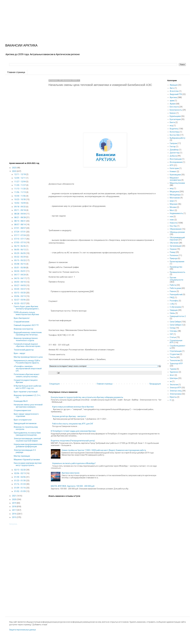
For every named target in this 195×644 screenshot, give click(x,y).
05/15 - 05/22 (20, 260)
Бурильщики (175, 116)
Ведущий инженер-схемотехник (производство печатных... (28, 334)
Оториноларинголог (23, 410)
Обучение (174, 243)
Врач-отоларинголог (23, 420)
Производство (176, 267)
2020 (14, 499)
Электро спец (176, 391)
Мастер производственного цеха (28, 357)
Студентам (175, 354)
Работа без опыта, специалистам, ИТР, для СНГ (73, 424)
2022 (14, 171)
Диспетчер (175, 153)
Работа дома (175, 288)
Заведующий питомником (25, 423)
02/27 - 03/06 (20, 300)
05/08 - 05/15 (20, 264)
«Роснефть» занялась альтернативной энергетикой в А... (28, 369)
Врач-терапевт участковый (26, 392)
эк (171, 381)
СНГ (171, 334)
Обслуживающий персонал (177, 239)
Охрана (173, 249)
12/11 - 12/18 (20, 174)
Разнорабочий (176, 294)
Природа (174, 258)
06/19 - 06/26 (20, 246)
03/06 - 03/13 (20, 296)
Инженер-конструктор (23, 329)
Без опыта (174, 107)
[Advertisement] (79, 18)
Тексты (173, 357)
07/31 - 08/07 (20, 228)
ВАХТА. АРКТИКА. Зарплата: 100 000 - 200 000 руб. (73, 486)
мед (172, 188)
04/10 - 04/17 (20, 278)
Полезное (174, 255)
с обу (172, 304)
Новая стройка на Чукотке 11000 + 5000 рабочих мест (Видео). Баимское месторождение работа (104, 450)
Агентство (174, 91)
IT (171, 400)
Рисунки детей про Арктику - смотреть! (69, 416)
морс (172, 201)
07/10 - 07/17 (20, 239)
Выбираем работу (178, 138)
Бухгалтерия (175, 119)
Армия (173, 104)
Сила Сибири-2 (176, 325)
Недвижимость (176, 213)
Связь (172, 313)
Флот (172, 375)
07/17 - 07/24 (20, 235)
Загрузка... (14, 524)
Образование (176, 229)
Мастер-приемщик (22, 456)
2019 (14, 503)
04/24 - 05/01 (20, 271)
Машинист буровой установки (27, 460)
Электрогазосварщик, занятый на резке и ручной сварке (27, 440)
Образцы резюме (177, 232)
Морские (174, 204)
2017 (14, 510)
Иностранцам (176, 159)
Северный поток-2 (178, 316)
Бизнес (173, 113)
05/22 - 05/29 (20, 257)
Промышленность (178, 272)
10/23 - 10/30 (20, 199)
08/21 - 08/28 (20, 217)
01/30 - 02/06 (20, 477)
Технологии (175, 360)
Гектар (173, 147)
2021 (14, 496)
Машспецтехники (177, 183)
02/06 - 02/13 (20, 473)
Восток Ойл (175, 135)
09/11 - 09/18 (20, 210)
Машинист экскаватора (175, 179)
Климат (173, 171)
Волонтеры (175, 132)
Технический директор (24, 350)
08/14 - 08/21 (20, 221)
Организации (176, 246)
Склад (172, 328)
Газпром (173, 143)
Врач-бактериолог (22, 318)
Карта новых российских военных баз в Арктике (73, 407)
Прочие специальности (176, 279)
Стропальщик (176, 351)
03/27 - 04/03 (20, 285)
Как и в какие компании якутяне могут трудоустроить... (28, 464)
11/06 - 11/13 (20, 192)
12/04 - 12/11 (20, 178)
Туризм (173, 369)
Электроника (175, 394)
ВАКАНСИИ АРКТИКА (21, 45)
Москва (173, 207)
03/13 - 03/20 (20, 293)
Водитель (174, 129)
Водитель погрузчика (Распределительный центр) (73, 441)
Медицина (174, 192)
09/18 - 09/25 (20, 207)
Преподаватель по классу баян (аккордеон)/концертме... (27, 434)
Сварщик (174, 310)
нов (171, 217)
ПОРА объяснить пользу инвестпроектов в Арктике (26, 313)
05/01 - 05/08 (20, 268)
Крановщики (175, 175)
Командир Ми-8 (21, 401)
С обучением (175, 307)
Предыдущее (155, 384)
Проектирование (177, 262)
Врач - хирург (20, 353)
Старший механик (22, 322)
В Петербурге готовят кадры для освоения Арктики (73, 431)
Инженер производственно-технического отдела (26, 339)
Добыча (173, 156)
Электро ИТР (175, 388)
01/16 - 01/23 (20, 484)
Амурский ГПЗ (176, 94)
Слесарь (173, 331)
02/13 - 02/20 (20, 470)
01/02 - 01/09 (20, 491)
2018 (14, 507)
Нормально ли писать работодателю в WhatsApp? (74, 463)
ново (172, 220)
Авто (172, 88)
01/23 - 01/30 (20, 481)
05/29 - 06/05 (20, 253)
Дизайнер (174, 150)
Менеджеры (175, 195)
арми (172, 101)
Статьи (173, 337)
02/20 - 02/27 (20, 303)
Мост (172, 210)
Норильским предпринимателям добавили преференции (28, 445)
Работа (173, 285)
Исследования (176, 162)
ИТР (172, 165)
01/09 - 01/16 (20, 488)
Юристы (173, 397)
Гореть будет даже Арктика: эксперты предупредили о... (27, 308)
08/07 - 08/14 (20, 225)
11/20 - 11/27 (20, 185)
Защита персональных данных (23, 630)
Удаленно (174, 372)
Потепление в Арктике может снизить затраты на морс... (27, 375)
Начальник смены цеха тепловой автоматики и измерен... (28, 406)
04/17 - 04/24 (20, 275)
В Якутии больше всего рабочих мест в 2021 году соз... (28, 387)
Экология (174, 385)
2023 (14, 168)
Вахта (172, 122)
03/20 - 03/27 (20, 289)
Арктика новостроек (71, 473)
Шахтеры (174, 378)
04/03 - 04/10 (20, 282)
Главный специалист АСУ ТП (26, 325)
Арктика (173, 97)
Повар (172, 252)
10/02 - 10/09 (20, 203)
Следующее (54, 384)
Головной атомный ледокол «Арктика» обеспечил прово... (28, 345)
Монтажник (175, 198)
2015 (14, 517)
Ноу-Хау (173, 226)
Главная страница (16, 72)
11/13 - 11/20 (20, 189)
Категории (174, 168)
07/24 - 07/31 (20, 232)
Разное (173, 291)
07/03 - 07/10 (20, 243)
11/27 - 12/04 (20, 182)
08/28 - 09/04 (20, 214)
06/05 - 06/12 (20, 250)
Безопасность (176, 110)
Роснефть (174, 301)
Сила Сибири (175, 322)
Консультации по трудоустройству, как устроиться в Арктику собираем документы (87, 397)
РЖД (172, 298)
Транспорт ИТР (176, 364)
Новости (173, 223)
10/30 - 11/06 (20, 196)
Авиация (174, 85)
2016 (14, 514)
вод (171, 126)
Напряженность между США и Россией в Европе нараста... (27, 362)
